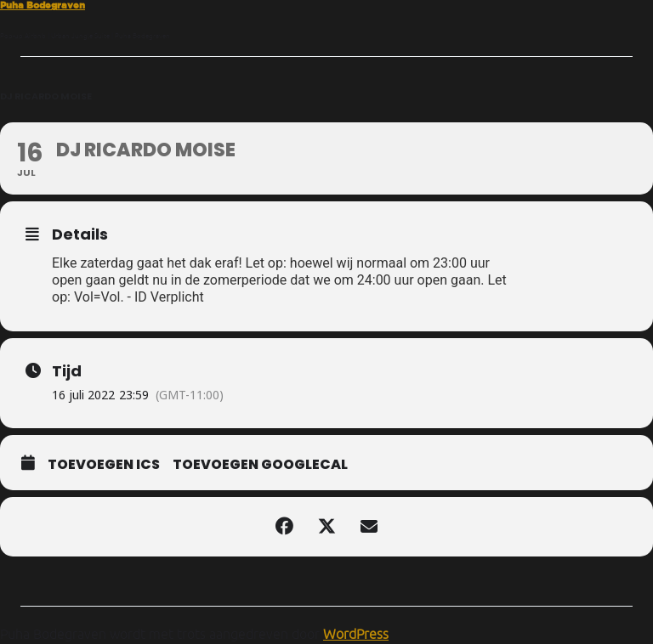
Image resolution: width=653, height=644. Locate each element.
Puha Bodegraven (43, 5)
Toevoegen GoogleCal (260, 465)
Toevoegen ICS (104, 465)
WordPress (356, 634)
